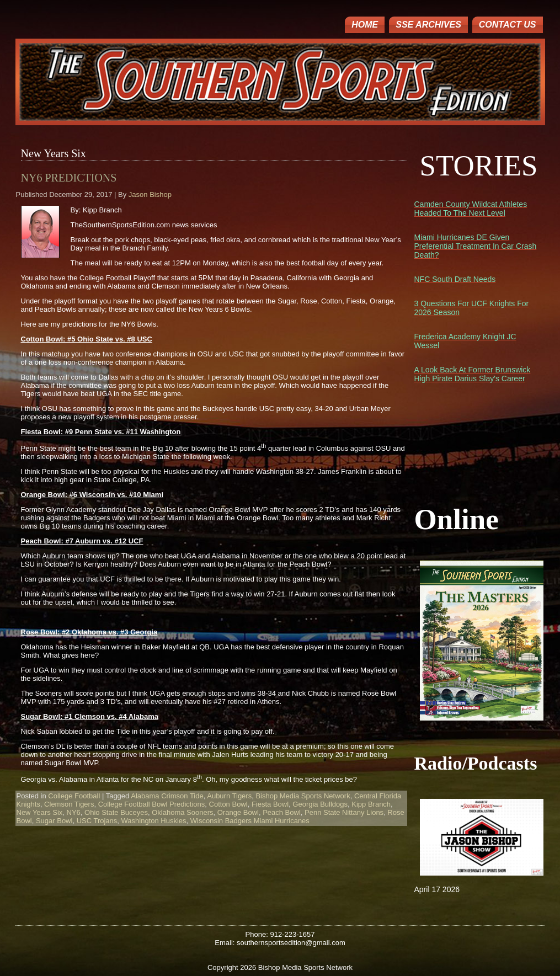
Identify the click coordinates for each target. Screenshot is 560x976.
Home (365, 25)
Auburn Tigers (229, 796)
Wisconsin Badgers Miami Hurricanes (250, 821)
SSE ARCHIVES (428, 25)
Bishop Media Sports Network (303, 796)
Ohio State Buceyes (116, 812)
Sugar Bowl (54, 821)
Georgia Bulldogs (320, 804)
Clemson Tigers (69, 804)
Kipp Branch (371, 804)
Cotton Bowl (228, 804)
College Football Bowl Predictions (152, 804)
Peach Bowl (282, 812)
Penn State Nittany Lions (344, 812)
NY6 (74, 812)
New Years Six (40, 812)
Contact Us (508, 25)
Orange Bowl (238, 812)
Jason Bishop (150, 194)
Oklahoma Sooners (182, 812)
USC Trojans (97, 821)
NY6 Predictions (69, 178)
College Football (74, 796)
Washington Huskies (154, 821)
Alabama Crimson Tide (167, 796)
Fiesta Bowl (270, 804)
